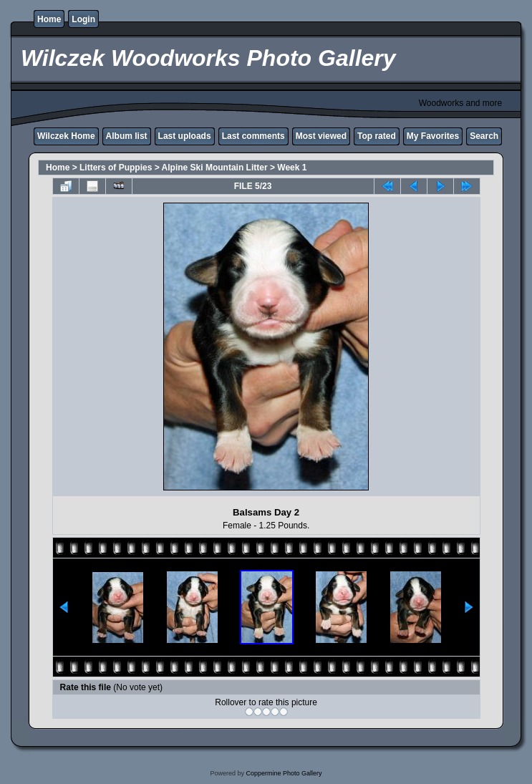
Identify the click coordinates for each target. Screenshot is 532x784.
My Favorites (433, 136)
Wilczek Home (66, 136)
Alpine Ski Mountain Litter (215, 168)
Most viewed (321, 136)
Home (49, 19)
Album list (127, 136)
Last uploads (185, 136)
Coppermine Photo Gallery (284, 773)
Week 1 (292, 168)
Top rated (377, 136)
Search (484, 136)
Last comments (253, 136)
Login (83, 19)
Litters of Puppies (116, 168)
